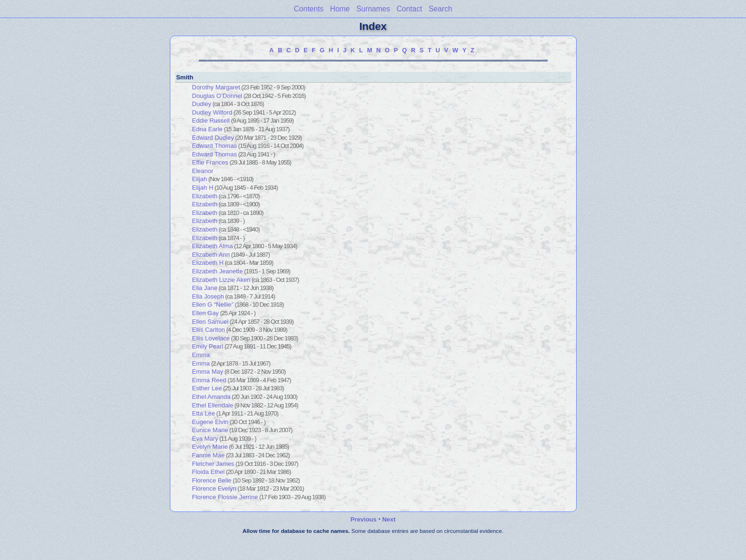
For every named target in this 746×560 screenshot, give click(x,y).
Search (440, 9)
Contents (309, 9)
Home (340, 9)
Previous (364, 519)
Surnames (373, 9)
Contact (410, 9)
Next (389, 519)
